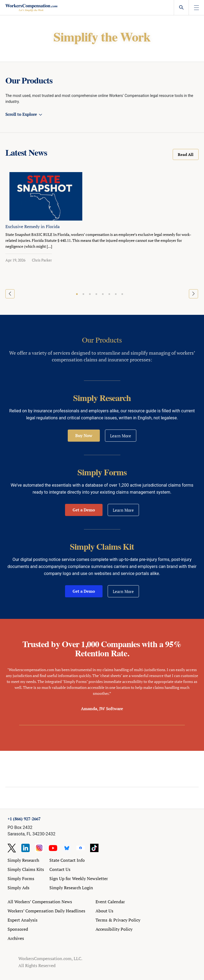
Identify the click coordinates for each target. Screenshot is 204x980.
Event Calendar (110, 902)
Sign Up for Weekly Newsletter (79, 878)
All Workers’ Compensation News (40, 902)
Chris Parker (42, 260)
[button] (77, 294)
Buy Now (84, 435)
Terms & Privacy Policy (118, 920)
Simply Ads (18, 888)
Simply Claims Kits (26, 869)
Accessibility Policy (114, 929)
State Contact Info (67, 860)
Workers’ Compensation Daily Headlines (46, 911)
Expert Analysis (23, 920)
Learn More (121, 436)
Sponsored (18, 929)
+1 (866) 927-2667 (24, 819)
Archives (16, 938)
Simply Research (23, 860)
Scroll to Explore (21, 114)
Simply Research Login (71, 888)
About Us (104, 911)
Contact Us (60, 869)
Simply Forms (21, 878)
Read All (186, 154)
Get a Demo (84, 510)
